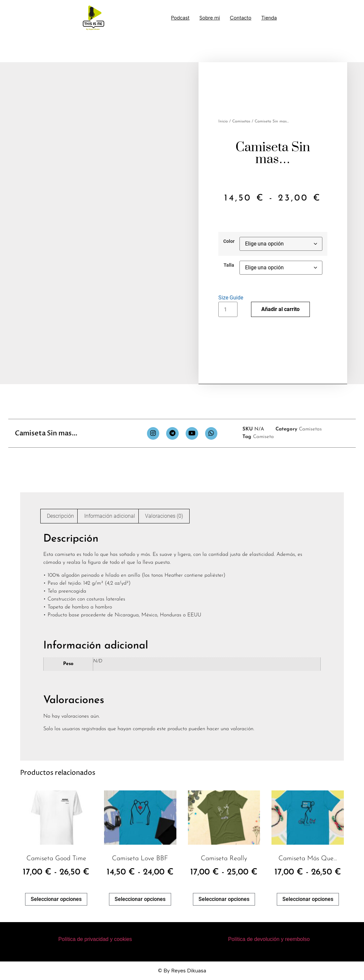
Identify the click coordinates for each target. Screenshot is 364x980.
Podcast (180, 18)
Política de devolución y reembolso (269, 939)
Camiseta (263, 437)
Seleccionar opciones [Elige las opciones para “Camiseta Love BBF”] (140, 899)
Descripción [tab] (60, 516)
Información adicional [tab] (110, 516)
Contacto (241, 18)
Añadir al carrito (280, 309)
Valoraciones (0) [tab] (164, 516)
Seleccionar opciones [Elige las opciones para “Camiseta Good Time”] (56, 899)
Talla (229, 265)
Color (229, 242)
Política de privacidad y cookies (95, 939)
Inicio (223, 121)
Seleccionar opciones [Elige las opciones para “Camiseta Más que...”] (308, 899)
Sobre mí (210, 18)
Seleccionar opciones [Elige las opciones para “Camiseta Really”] (224, 899)
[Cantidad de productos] (228, 309)
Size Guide (231, 298)
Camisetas (241, 121)
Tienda (269, 18)
